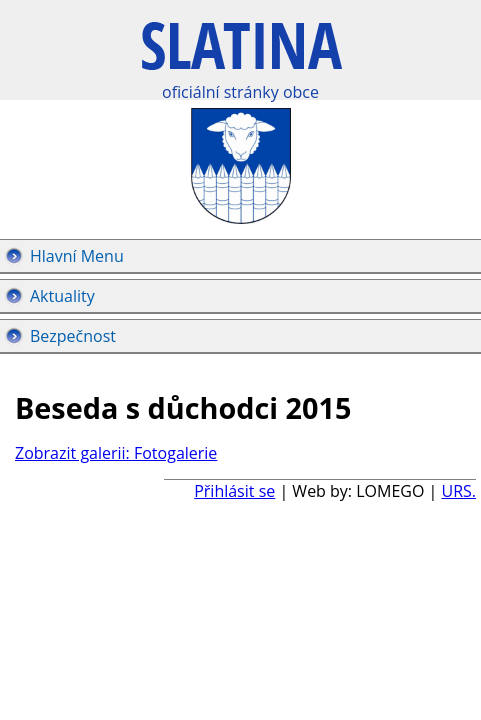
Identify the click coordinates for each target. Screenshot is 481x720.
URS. (458, 491)
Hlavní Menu (77, 256)
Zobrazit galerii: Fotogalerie (116, 453)
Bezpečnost (73, 336)
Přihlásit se (234, 491)
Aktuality (62, 296)
